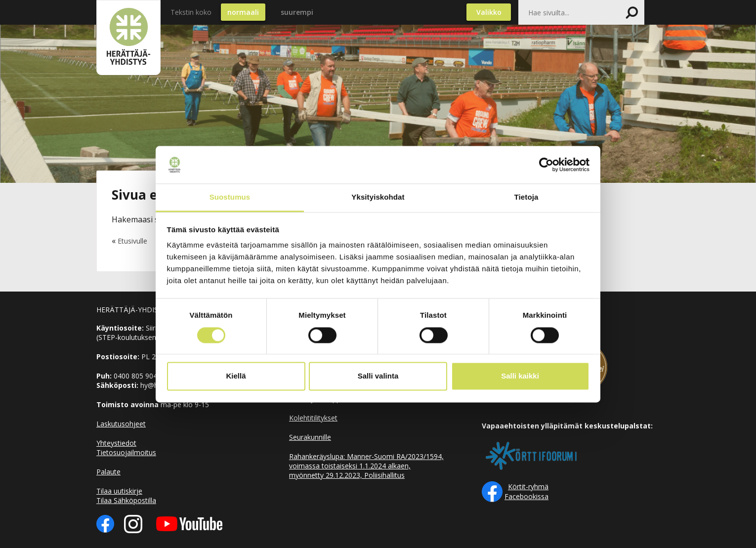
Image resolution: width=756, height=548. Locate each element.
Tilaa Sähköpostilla (126, 500)
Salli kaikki (520, 376)
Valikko (489, 12)
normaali (243, 12)
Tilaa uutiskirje (119, 491)
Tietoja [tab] (526, 197)
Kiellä (236, 376)
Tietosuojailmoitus (126, 452)
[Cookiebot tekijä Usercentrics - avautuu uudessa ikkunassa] (546, 165)
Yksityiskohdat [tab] (378, 197)
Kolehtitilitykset (313, 418)
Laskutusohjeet (121, 424)
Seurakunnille (310, 437)
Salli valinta (378, 376)
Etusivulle (132, 241)
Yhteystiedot (116, 443)
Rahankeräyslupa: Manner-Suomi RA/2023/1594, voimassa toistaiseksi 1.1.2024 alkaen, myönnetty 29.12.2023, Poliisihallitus (366, 466)
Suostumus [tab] (230, 197)
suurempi (297, 12)
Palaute (108, 472)
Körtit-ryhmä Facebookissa (526, 491)
